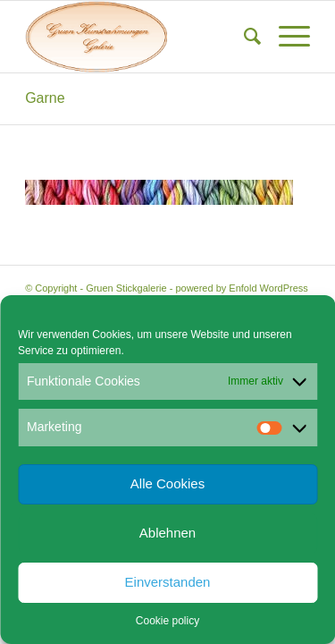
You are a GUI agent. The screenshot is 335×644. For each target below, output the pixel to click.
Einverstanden (168, 582)
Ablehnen (167, 533)
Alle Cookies (167, 483)
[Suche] (243, 37)
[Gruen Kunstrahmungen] (139, 37)
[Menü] (285, 37)
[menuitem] (243, 37)
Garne (45, 98)
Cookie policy (167, 621)
